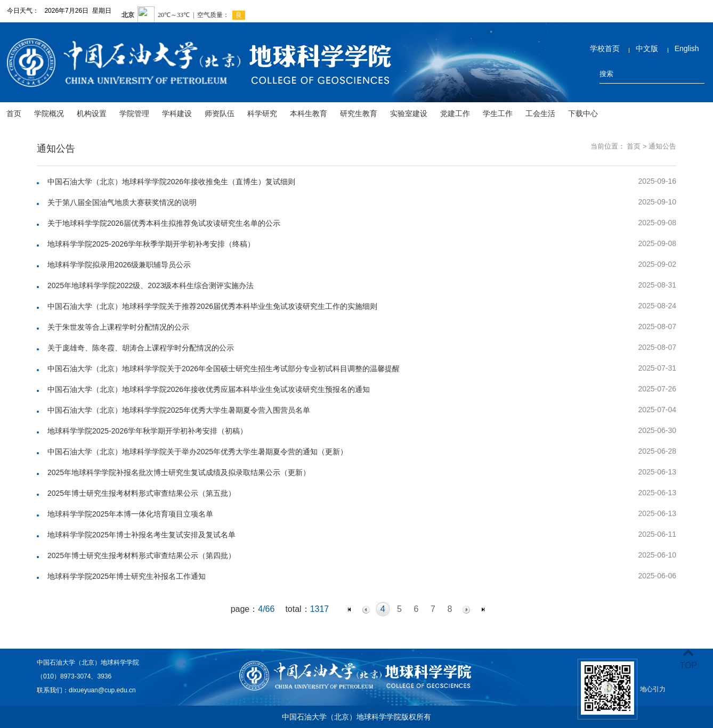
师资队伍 (220, 113)
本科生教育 (309, 113)
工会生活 (540, 113)
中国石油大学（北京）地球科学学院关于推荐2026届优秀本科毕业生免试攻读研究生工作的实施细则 (212, 306)
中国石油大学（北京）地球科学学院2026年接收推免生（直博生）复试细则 (171, 182)
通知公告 (662, 146)
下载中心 (583, 113)
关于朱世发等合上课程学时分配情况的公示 (118, 327)
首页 (14, 113)
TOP (688, 659)
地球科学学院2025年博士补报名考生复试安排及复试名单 (141, 535)
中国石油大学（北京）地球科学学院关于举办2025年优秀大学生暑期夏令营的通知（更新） (197, 452)
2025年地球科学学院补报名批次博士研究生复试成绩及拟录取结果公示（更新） (179, 472)
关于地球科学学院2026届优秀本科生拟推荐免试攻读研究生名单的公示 (164, 223)
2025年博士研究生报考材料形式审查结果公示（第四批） (141, 555)
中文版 (647, 48)
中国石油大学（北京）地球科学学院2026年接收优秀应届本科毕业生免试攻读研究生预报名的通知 (209, 389)
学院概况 (49, 113)
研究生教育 (359, 113)
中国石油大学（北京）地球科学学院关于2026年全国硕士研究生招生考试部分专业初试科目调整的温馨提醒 (224, 369)
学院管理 (134, 113)
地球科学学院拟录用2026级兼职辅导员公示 (119, 265)
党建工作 (455, 113)
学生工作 (498, 113)
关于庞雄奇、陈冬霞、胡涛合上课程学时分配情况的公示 (141, 348)
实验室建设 (409, 113)
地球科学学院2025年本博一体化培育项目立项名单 (130, 514)
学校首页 (605, 48)
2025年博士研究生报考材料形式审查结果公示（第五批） (141, 493)
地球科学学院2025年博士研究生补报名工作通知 (127, 576)
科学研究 (262, 113)
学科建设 (177, 113)
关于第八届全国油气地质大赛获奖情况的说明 (122, 202)
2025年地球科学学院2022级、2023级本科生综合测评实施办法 (151, 285)
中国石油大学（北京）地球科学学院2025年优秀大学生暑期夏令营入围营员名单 (179, 410)
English (687, 48)
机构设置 (92, 113)
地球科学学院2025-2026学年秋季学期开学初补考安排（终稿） (151, 244)
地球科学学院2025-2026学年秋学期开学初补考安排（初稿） (147, 431)
